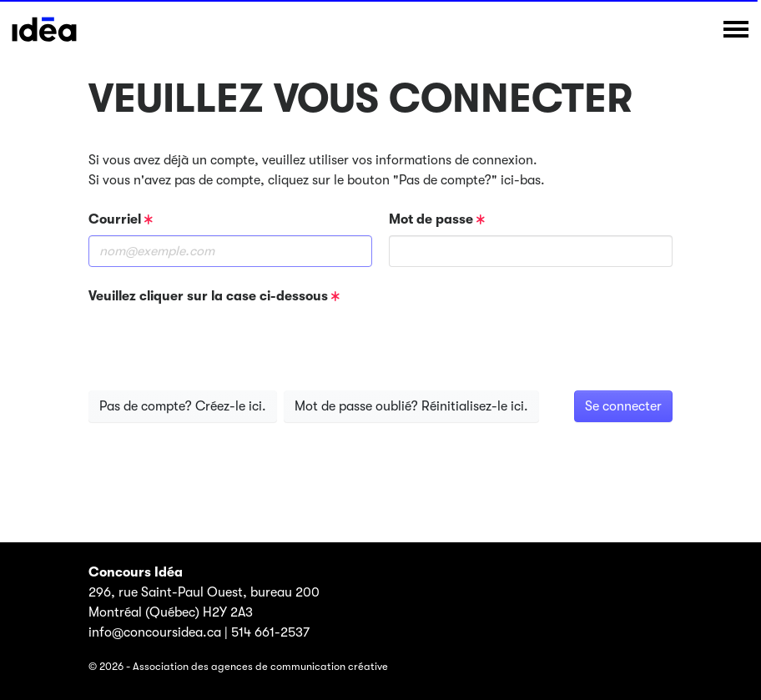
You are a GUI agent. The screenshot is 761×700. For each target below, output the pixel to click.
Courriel (121, 219)
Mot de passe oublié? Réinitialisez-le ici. (411, 406)
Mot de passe (437, 219)
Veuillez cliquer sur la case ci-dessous (214, 296)
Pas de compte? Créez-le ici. (183, 406)
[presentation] (215, 345)
